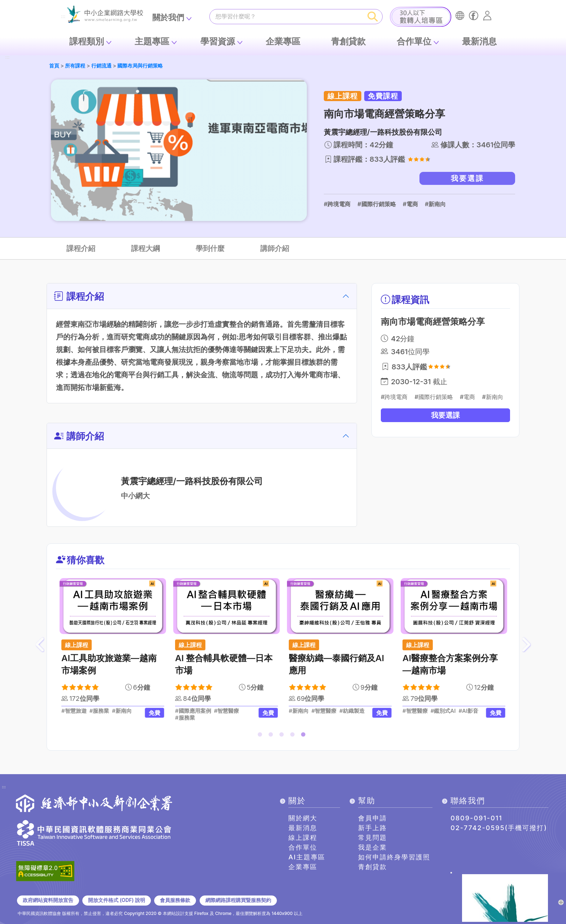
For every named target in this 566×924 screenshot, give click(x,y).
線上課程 (303, 838)
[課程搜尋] (287, 16)
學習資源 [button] (218, 41)
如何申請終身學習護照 (394, 857)
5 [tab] (305, 736)
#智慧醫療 (227, 711)
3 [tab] (283, 736)
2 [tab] (272, 736)
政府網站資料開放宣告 (48, 900)
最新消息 (479, 41)
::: (63, 17)
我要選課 (467, 178)
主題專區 (152, 41)
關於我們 (168, 17)
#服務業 (99, 711)
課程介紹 (81, 248)
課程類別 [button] (87, 41)
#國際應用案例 (193, 711)
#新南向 (435, 204)
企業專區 (283, 41)
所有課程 (75, 66)
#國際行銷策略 (376, 204)
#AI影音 (468, 711)
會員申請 (373, 818)
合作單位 (414, 41)
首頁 (54, 66)
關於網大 (303, 818)
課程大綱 (145, 248)
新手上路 (373, 828)
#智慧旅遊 (74, 711)
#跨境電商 (337, 204)
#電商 (410, 204)
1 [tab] (261, 736)
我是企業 (373, 847)
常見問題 (373, 838)
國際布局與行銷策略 (140, 66)
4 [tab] (294, 736)
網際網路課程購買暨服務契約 (238, 900)
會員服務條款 (175, 900)
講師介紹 (275, 248)
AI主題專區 (307, 857)
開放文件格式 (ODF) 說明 (116, 900)
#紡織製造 (352, 711)
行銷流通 (101, 66)
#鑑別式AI (443, 711)
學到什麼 (210, 248)
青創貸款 (348, 41)
